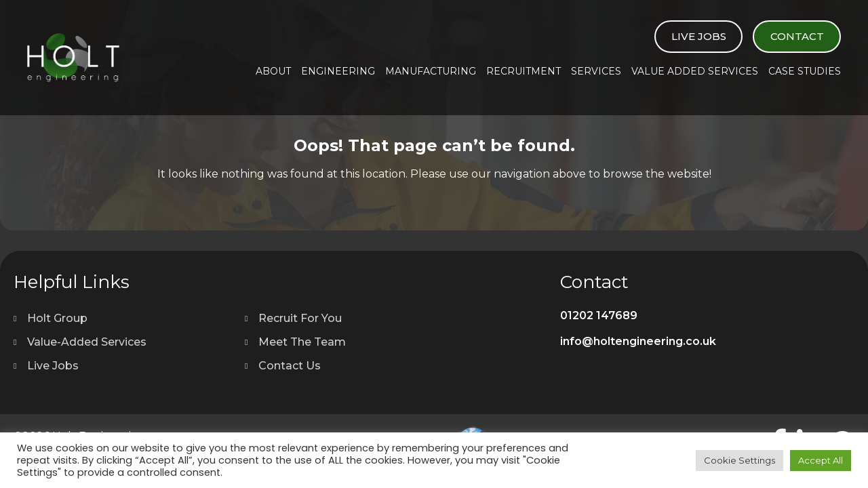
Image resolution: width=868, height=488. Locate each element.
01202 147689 (599, 316)
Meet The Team (302, 342)
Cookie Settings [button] (739, 460)
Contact (797, 36)
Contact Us (290, 366)
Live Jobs (699, 36)
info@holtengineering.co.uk (638, 341)
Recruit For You (300, 318)
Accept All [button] (821, 460)
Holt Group (57, 318)
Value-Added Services (87, 342)
